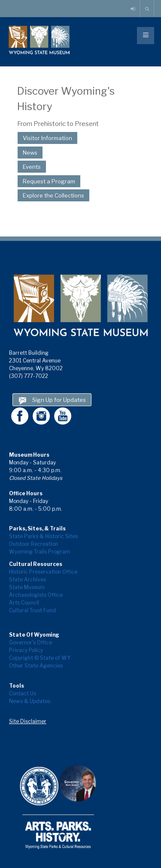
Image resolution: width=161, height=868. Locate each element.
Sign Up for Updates (52, 401)
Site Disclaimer (28, 721)
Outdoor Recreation (33, 544)
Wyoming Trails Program (39, 552)
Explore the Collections (53, 195)
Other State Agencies (36, 666)
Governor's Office (30, 642)
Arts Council (24, 603)
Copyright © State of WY (40, 658)
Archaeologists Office (36, 595)
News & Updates (30, 701)
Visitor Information (47, 138)
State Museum (27, 587)
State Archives (27, 579)
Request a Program (49, 181)
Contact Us (23, 693)
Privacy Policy (26, 650)
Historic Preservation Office (43, 572)
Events (32, 167)
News (30, 153)
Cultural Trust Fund (32, 610)
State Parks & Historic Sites (43, 536)
